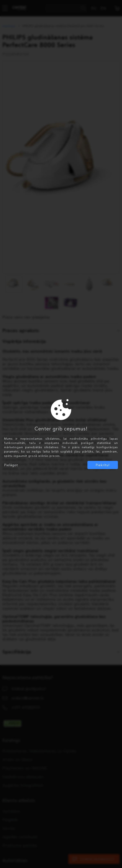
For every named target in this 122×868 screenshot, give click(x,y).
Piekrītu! (103, 465)
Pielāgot (11, 465)
